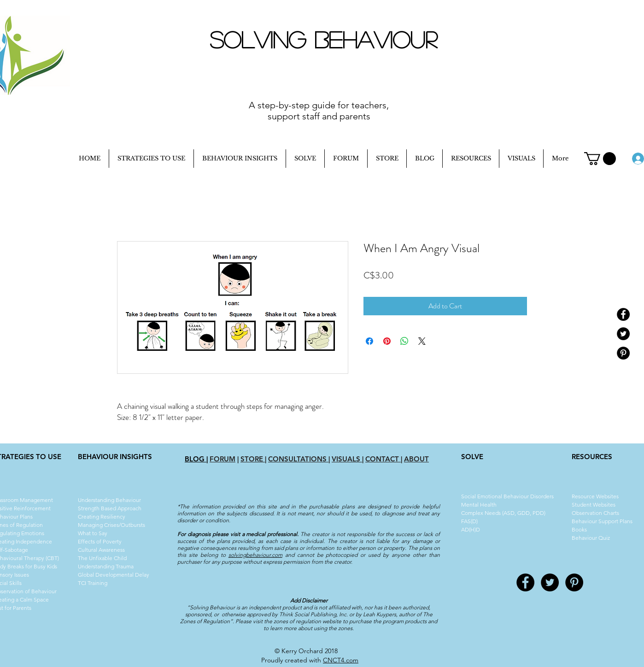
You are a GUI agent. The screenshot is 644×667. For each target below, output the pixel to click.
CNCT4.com (341, 660)
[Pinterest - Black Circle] (623, 353)
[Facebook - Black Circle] (623, 314)
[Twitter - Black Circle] (623, 334)
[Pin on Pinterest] (387, 341)
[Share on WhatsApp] (404, 341)
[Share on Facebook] (369, 341)
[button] (600, 159)
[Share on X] (422, 341)
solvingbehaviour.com (255, 555)
